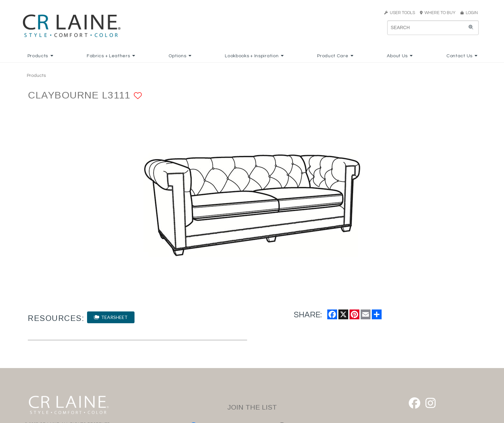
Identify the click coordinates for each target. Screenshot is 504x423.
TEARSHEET (111, 317)
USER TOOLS (400, 13)
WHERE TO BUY (440, 13)
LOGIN (469, 13)
